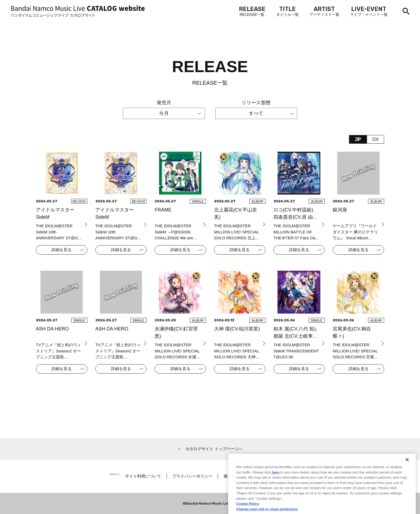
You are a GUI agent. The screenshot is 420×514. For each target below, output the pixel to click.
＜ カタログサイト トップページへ (210, 449)
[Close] (407, 475)
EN (375, 139)
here (276, 487)
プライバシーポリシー (204, 476)
